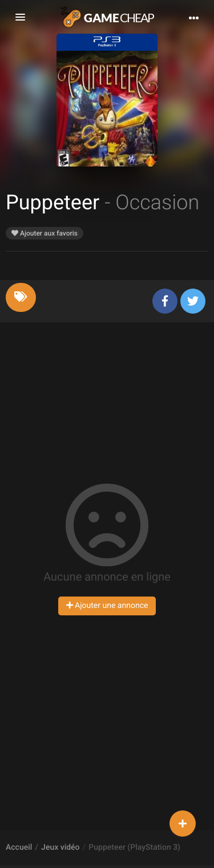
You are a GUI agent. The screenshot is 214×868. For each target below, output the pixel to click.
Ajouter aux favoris (45, 233)
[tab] (21, 297)
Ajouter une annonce (107, 606)
